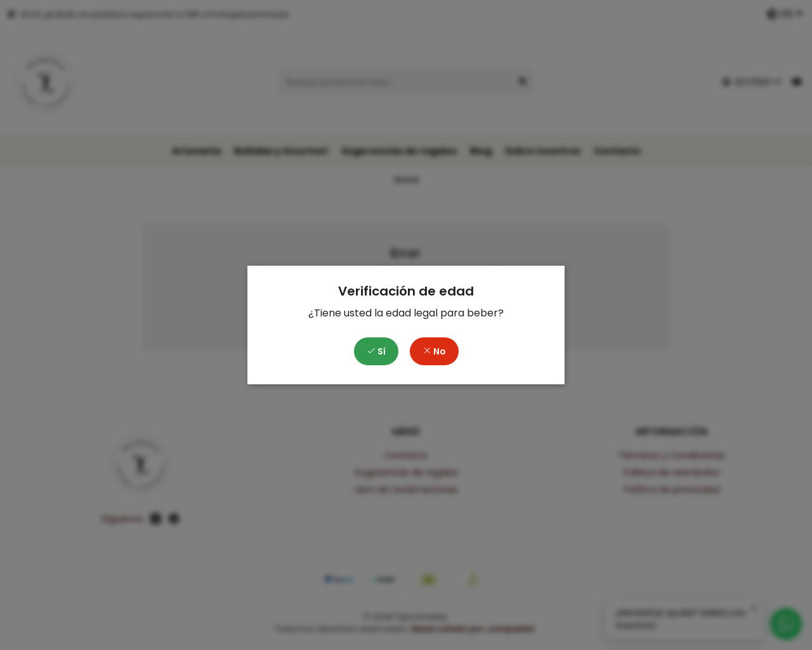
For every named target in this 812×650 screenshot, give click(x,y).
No (434, 351)
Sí (376, 351)
